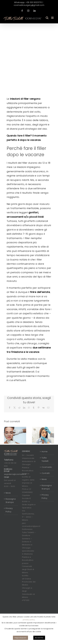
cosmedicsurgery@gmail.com (29, 5)
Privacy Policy (9, 510)
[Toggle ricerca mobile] (47, 18)
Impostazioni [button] (20, 638)
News (8, 493)
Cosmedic (47, 467)
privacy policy (29, 620)
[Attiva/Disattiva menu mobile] (53, 18)
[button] (6, 435)
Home (45, 452)
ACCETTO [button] (39, 638)
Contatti (46, 473)
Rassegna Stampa (11, 501)
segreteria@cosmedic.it (15, 474)
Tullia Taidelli (45, 459)
